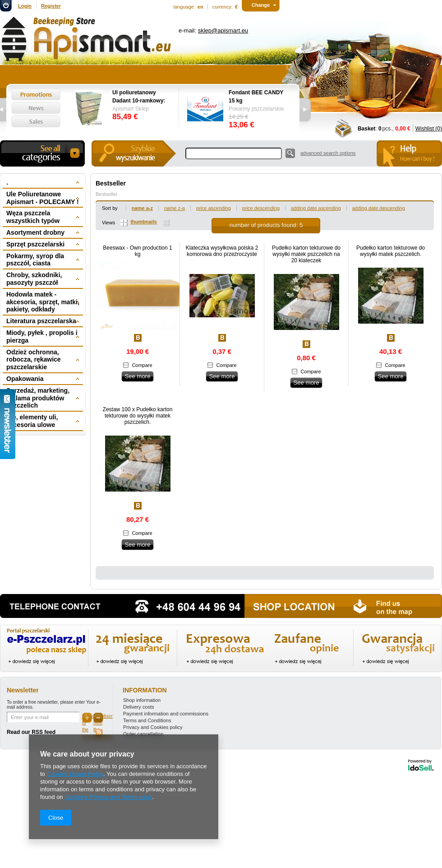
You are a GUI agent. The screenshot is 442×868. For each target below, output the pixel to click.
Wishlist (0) (429, 129)
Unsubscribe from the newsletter (98, 718)
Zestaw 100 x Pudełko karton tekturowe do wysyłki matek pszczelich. (138, 416)
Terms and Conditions (147, 720)
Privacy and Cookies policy (153, 727)
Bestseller (106, 194)
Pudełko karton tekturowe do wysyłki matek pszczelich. (391, 251)
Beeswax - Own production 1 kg (137, 251)
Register (51, 6)
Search (290, 153)
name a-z (142, 208)
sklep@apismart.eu (223, 30)
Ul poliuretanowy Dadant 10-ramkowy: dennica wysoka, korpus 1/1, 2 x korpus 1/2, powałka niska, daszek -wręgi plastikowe (141, 97)
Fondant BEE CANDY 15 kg (256, 97)
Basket (366, 129)
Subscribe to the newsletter (87, 718)
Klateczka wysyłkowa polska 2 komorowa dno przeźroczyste (222, 251)
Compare (142, 365)
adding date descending (379, 208)
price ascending (214, 208)
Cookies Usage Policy (75, 774)
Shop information (142, 700)
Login (25, 6)
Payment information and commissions (166, 714)
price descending (261, 208)
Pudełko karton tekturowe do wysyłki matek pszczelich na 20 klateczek (306, 254)
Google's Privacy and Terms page (108, 797)
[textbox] (234, 153)
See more (137, 376)
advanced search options (328, 153)
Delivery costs (138, 707)
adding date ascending (316, 208)
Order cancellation (143, 734)
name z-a (175, 208)
